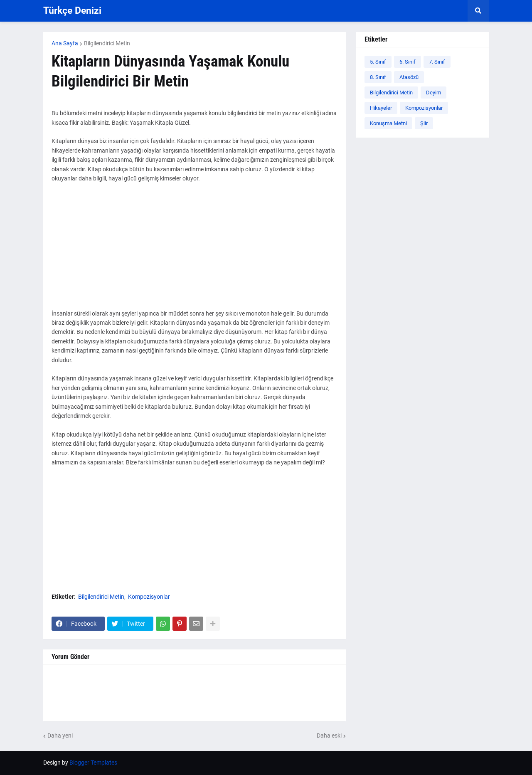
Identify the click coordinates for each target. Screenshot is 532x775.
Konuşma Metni (388, 123)
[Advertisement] (195, 251)
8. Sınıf (378, 77)
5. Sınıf (378, 62)
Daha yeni (60, 736)
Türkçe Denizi (72, 11)
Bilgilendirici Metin (107, 43)
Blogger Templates (93, 763)
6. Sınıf (408, 62)
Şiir (424, 123)
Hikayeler (381, 108)
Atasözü (409, 77)
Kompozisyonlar (149, 597)
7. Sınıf (437, 62)
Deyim (433, 93)
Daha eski (329, 736)
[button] (478, 11)
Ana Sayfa (65, 43)
